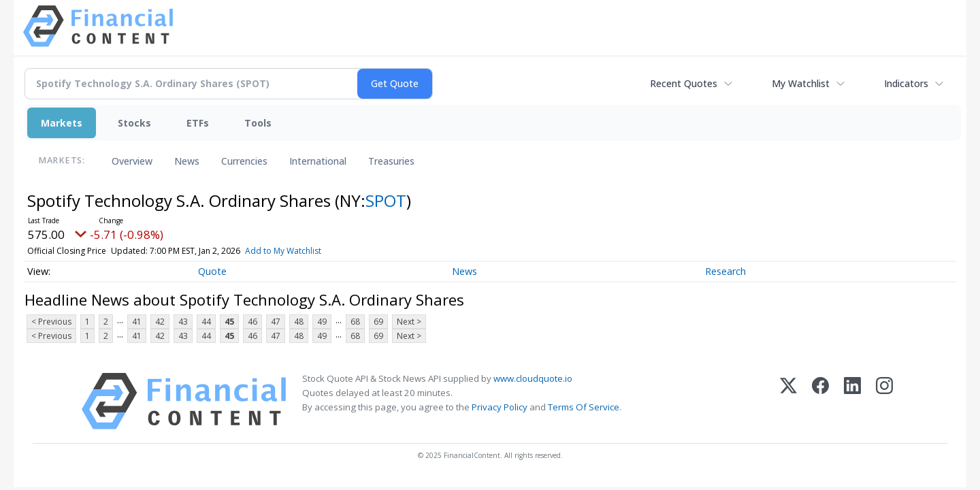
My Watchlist (801, 83)
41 (137, 322)
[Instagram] (884, 401)
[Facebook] (820, 401)
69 (378, 322)
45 (229, 322)
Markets (62, 123)
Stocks (134, 123)
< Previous (51, 322)
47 (276, 322)
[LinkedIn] (852, 401)
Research (725, 271)
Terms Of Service (584, 407)
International (318, 161)
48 (299, 322)
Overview (132, 161)
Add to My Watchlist (283, 251)
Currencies (244, 161)
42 (160, 322)
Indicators (906, 83)
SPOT (386, 200)
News (187, 161)
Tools (258, 123)
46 (252, 322)
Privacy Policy (500, 407)
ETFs (198, 123)
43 (183, 322)
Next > (409, 322)
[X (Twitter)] (788, 401)
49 (322, 322)
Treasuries (391, 161)
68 (355, 322)
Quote (212, 271)
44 (206, 322)
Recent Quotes (684, 83)
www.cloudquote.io (533, 378)
